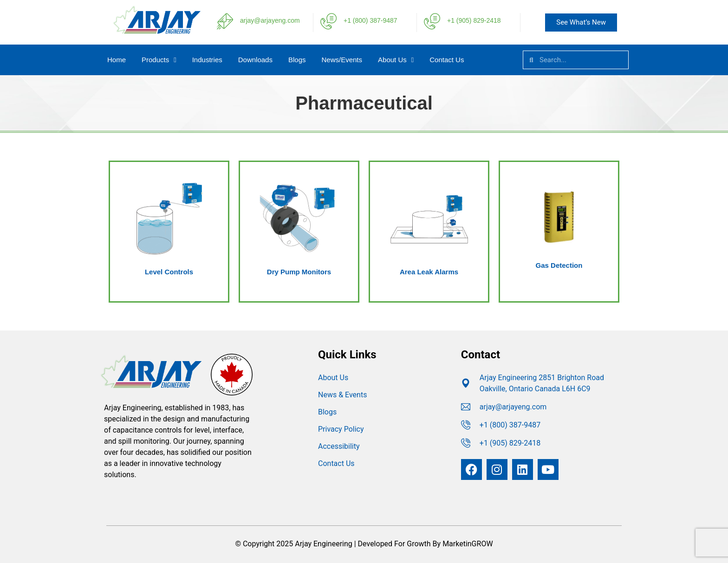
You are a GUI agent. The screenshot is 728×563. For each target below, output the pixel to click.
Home (117, 60)
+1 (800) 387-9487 (370, 20)
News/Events (342, 60)
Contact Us (447, 60)
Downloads (255, 60)
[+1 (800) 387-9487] (328, 21)
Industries (207, 60)
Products (159, 60)
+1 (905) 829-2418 (474, 20)
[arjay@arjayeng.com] (225, 21)
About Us (396, 60)
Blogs (297, 60)
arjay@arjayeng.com (270, 20)
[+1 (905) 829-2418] (432, 21)
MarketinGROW (468, 544)
